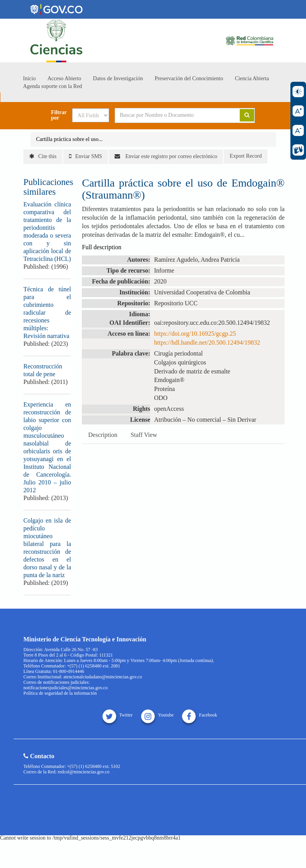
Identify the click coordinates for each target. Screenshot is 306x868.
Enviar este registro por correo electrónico (166, 156)
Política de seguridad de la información (60, 693)
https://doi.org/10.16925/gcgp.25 (195, 334)
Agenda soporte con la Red (53, 86)
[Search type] (91, 115)
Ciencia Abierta (252, 78)
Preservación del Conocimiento (189, 78)
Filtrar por (59, 115)
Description (103, 435)
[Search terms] (172, 115)
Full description (102, 247)
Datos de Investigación (118, 78)
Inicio (29, 78)
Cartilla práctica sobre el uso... (70, 139)
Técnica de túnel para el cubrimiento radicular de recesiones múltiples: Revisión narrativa (47, 313)
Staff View (144, 435)
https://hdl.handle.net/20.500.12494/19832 (207, 342)
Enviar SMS (86, 156)
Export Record (246, 156)
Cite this (43, 156)
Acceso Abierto (65, 78)
